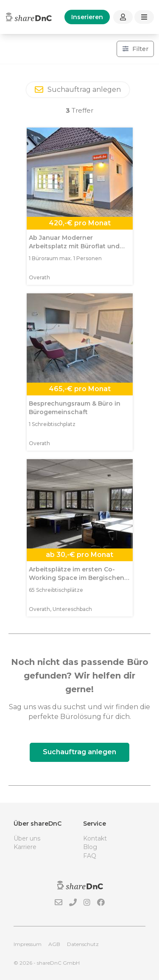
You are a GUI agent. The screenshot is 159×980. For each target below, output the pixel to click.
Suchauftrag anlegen (79, 752)
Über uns (27, 838)
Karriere (25, 847)
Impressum (28, 944)
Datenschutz (83, 944)
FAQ (90, 856)
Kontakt (95, 838)
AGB (54, 944)
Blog (90, 847)
